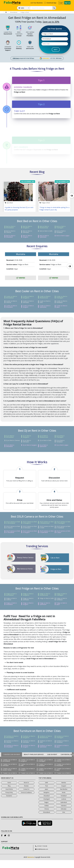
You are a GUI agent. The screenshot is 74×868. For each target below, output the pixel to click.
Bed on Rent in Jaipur (63, 236)
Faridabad (64, 804)
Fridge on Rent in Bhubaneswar (45, 602)
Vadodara (64, 814)
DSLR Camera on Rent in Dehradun (30, 535)
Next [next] (70, 266)
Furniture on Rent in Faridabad (62, 749)
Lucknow (64, 807)
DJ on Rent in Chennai (13, 440)
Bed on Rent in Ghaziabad (11, 236)
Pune (47, 794)
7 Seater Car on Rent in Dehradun (10, 773)
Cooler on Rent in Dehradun (28, 302)
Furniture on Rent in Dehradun (29, 749)
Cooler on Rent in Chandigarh (62, 297)
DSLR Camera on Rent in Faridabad (63, 535)
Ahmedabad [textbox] (47, 39)
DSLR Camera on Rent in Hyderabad (47, 540)
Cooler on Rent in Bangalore (28, 297)
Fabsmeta (31, 865)
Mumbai (64, 791)
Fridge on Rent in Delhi (47, 606)
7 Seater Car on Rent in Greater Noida (10, 777)
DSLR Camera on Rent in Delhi (47, 535)
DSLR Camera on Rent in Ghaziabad (13, 540)
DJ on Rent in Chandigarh (60, 436)
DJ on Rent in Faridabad (60, 441)
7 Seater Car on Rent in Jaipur (63, 777)
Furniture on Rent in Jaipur (62, 754)
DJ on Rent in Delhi (45, 440)
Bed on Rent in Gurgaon (27, 236)
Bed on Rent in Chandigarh (61, 227)
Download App (50, 3)
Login (61, 3)
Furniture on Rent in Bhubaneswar (46, 745)
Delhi (22, 8)
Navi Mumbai (64, 797)
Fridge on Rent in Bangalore (28, 602)
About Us (26, 791)
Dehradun (64, 817)
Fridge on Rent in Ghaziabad (11, 612)
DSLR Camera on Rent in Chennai (13, 535)
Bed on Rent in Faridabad (61, 232)
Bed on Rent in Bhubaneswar (44, 227)
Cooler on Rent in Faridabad (62, 302)
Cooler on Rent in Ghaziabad (11, 306)
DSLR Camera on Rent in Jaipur (63, 540)
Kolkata (47, 814)
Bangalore (47, 800)
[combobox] (55, 34)
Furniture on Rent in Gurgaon (29, 754)
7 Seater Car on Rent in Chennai (63, 768)
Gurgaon (64, 794)
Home (9, 791)
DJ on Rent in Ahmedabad (10, 436)
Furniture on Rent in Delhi (46, 749)
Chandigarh (47, 807)
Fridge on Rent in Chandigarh (62, 602)
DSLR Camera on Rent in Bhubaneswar (47, 530)
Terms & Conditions (26, 800)
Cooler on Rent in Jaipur (62, 306)
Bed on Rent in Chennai (11, 232)
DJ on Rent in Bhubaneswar (44, 436)
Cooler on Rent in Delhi (45, 302)
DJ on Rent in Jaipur (62, 445)
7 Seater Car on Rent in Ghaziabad (63, 773)
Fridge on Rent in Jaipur (62, 612)
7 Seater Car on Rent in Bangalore (28, 768)
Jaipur (47, 797)
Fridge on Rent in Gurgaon (28, 612)
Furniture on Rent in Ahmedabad (12, 745)
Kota (64, 820)
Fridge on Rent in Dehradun (28, 607)
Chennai (47, 817)
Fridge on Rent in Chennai (11, 607)
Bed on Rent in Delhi (46, 231)
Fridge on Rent (26, 12)
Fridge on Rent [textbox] (48, 34)
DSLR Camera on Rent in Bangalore (30, 530)
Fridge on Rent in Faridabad (62, 607)
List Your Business (37, 3)
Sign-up (67, 3)
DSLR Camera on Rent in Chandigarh (63, 530)
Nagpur (47, 810)
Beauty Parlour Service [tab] (34, 762)
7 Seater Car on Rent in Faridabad (46, 773)
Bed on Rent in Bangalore (27, 227)
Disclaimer (9, 804)
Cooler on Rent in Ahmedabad (11, 297)
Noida (64, 800)
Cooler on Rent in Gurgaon (28, 306)
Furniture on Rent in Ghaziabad (12, 754)
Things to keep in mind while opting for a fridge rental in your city (54, 209)
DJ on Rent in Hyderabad (44, 446)
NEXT (56, 49)
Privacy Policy (9, 800)
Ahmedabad (14, 12)
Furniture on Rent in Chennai (12, 749)
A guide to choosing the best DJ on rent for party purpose (19, 209)
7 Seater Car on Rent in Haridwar (46, 777)
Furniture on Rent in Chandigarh (62, 745)
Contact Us (26, 797)
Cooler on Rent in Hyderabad (45, 306)
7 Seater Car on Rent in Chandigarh (46, 768)
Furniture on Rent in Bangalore (29, 745)
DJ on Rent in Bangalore (27, 436)
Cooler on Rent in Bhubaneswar (45, 297)
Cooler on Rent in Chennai (11, 302)
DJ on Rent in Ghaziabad (10, 446)
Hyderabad (64, 810)
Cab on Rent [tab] (52, 762)
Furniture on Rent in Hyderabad (46, 754)
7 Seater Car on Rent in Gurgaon (28, 777)
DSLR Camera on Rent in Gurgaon (30, 540)
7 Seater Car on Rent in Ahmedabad (10, 768)
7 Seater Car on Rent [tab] (12, 762)
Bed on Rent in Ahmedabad (11, 227)
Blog (9, 794)
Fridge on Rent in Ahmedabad (11, 602)
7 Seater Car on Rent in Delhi (28, 773)
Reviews (26, 794)
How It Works (9, 797)
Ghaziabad (47, 804)
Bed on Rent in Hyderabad (44, 236)
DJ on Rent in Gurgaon (30, 445)
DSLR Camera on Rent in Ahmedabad (13, 530)
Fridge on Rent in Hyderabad (45, 612)
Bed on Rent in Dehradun (27, 232)
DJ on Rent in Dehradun (27, 441)
